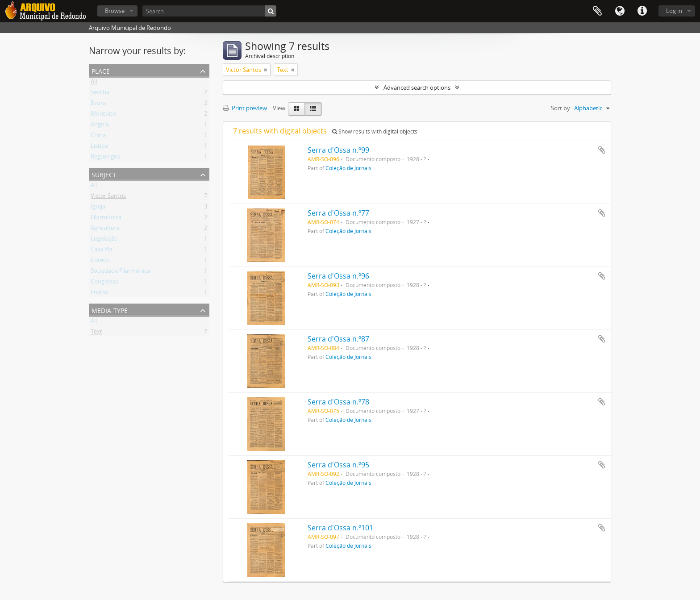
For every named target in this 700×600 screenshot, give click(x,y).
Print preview (245, 108)
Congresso (105, 283)
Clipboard (597, 11)
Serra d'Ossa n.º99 (338, 150)
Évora (98, 104)
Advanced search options (417, 87)
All (94, 83)
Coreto (100, 262)
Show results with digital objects (375, 131)
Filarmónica (106, 219)
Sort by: (561, 108)
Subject (104, 174)
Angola (100, 126)
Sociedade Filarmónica (120, 272)
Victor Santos (108, 197)
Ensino (100, 294)
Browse (115, 11)
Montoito (103, 115)
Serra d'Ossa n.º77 (338, 213)
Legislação (104, 240)
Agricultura (105, 229)
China (98, 137)
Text (96, 333)
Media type (110, 310)
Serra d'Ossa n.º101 (340, 528)
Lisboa (99, 147)
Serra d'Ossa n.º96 (338, 276)
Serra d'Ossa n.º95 (338, 465)
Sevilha (100, 94)
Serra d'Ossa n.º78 (338, 402)
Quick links (642, 11)
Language (620, 11)
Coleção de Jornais (348, 168)
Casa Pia (102, 251)
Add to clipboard (602, 150)
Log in (674, 11)
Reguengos (105, 158)
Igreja (98, 208)
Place (101, 70)
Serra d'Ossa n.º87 (338, 339)
